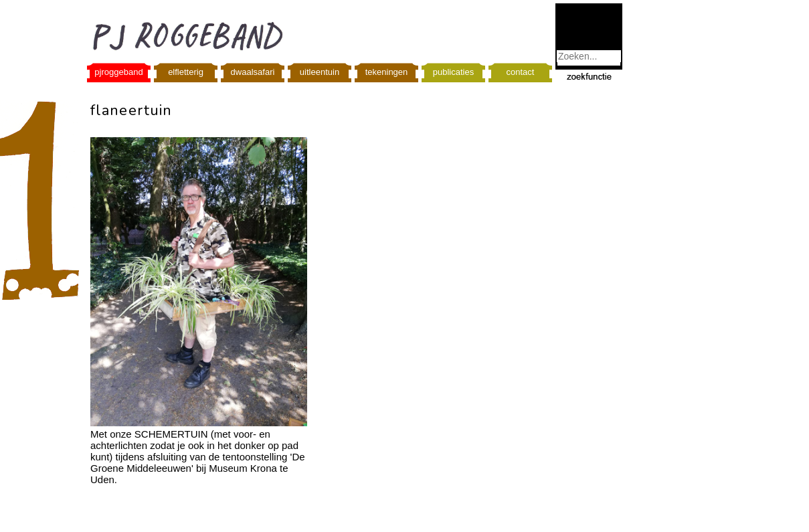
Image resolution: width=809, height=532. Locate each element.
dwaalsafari (253, 72)
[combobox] (589, 56)
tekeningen (387, 72)
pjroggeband (118, 72)
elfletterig (186, 72)
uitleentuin (320, 72)
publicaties (453, 72)
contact (521, 72)
